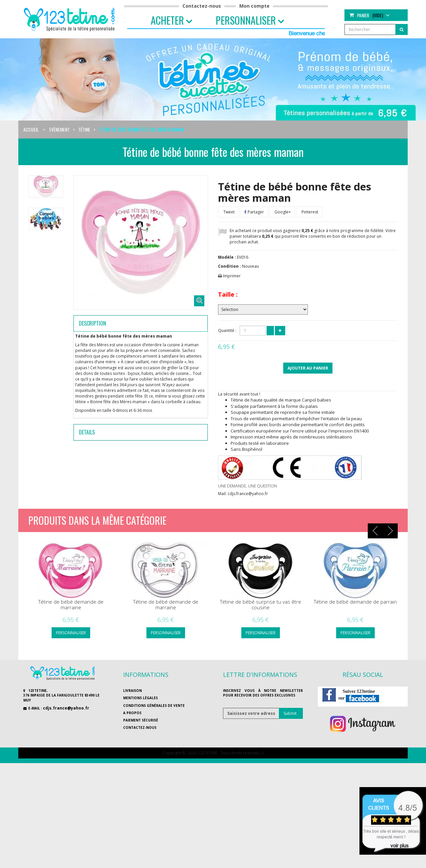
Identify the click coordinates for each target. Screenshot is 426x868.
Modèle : (227, 257)
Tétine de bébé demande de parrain (355, 602)
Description (93, 323)
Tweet (228, 212)
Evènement (59, 129)
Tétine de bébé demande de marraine (71, 604)
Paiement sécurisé (141, 720)
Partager (254, 212)
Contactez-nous (202, 6)
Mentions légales (140, 698)
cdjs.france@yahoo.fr (66, 708)
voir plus (400, 846)
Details (87, 432)
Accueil (31, 129)
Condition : (229, 266)
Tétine (84, 129)
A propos (132, 713)
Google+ (282, 212)
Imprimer (232, 276)
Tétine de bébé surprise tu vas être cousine (261, 604)
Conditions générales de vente (154, 706)
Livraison (132, 691)
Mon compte (254, 6)
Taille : (228, 294)
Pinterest (309, 212)
